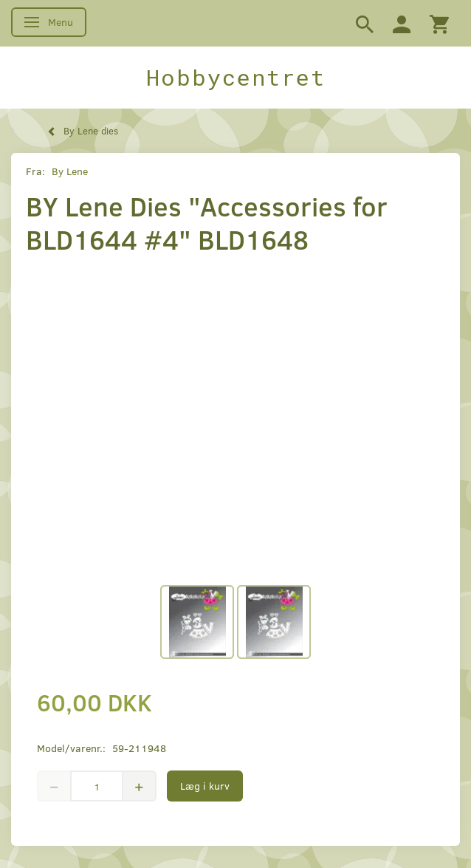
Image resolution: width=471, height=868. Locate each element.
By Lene (70, 171)
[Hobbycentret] (235, 78)
